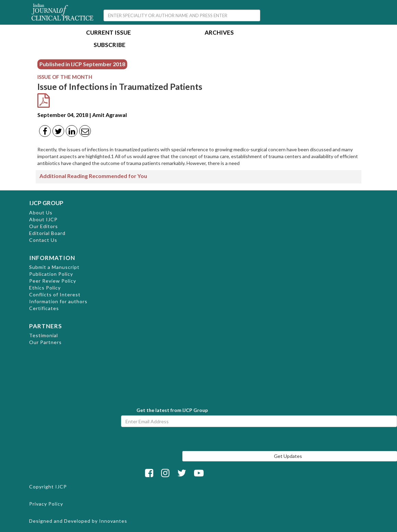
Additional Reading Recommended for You (93, 176)
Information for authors (58, 301)
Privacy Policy (46, 504)
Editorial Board (47, 233)
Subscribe (110, 45)
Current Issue (109, 33)
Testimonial (44, 335)
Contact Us (43, 240)
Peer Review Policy (53, 281)
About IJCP (43, 219)
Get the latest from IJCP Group (172, 410)
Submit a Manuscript (54, 267)
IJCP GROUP (46, 203)
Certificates (44, 308)
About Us (41, 212)
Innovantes (113, 521)
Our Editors (44, 226)
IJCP (61, 487)
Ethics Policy (45, 288)
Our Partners (45, 342)
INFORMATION (52, 258)
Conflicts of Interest (55, 294)
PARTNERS (46, 326)
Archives (219, 33)
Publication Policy (51, 274)
